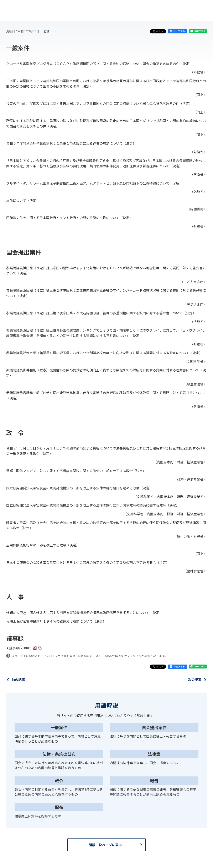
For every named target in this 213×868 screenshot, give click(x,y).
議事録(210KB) (25, 648)
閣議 (46, 31)
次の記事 (195, 679)
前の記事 (18, 679)
